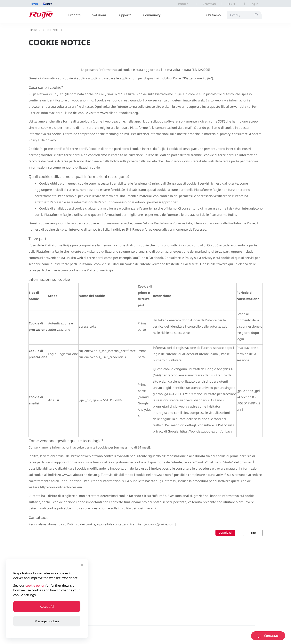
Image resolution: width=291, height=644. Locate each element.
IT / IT (232, 4)
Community (152, 15)
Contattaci (209, 4)
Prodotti (74, 15)
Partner (183, 4)
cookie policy (35, 585)
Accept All (47, 607)
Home (34, 30)
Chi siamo (214, 15)
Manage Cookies (47, 621)
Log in (254, 4)
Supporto (125, 15)
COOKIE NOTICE (52, 30)
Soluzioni (99, 15)
